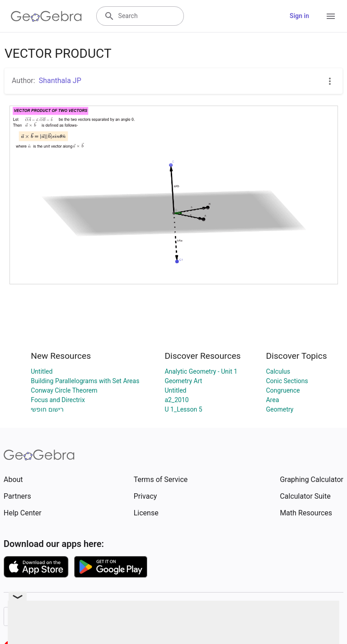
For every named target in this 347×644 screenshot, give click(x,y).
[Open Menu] (331, 16)
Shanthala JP (60, 81)
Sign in (299, 16)
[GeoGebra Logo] (46, 16)
